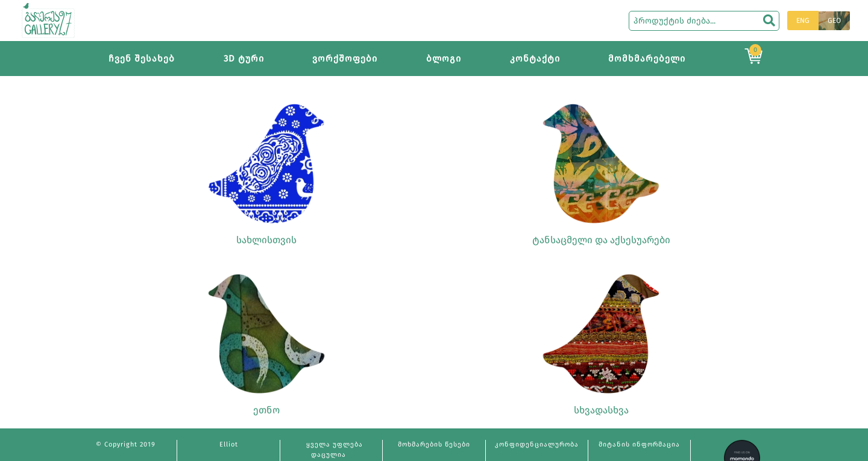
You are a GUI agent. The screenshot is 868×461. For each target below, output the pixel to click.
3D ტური (244, 59)
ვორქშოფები (345, 59)
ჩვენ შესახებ (142, 59)
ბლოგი (444, 59)
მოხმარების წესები (434, 444)
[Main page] (48, 20)
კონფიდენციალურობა (537, 444)
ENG (803, 21)
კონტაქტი (535, 59)
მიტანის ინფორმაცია (639, 444)
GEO (834, 21)
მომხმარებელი (647, 59)
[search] (769, 21)
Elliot (229, 444)
